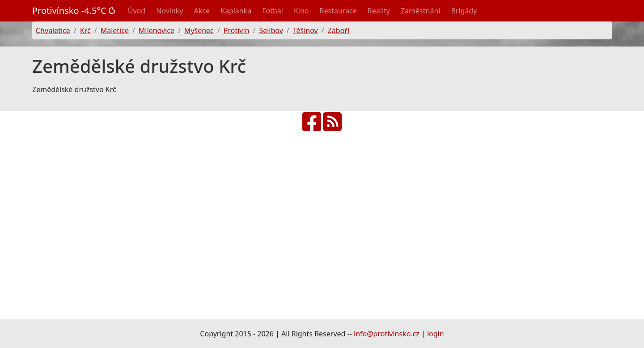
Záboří (339, 30)
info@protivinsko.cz (387, 334)
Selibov (271, 30)
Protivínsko (74, 11)
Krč (85, 30)
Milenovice (157, 30)
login (436, 334)
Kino (301, 11)
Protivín (237, 30)
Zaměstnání (420, 11)
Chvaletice (53, 30)
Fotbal (273, 11)
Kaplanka (236, 11)
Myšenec (199, 30)
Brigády (464, 11)
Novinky (169, 11)
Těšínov (305, 30)
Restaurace (338, 11)
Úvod (137, 11)
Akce (202, 11)
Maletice (115, 30)
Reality (379, 11)
